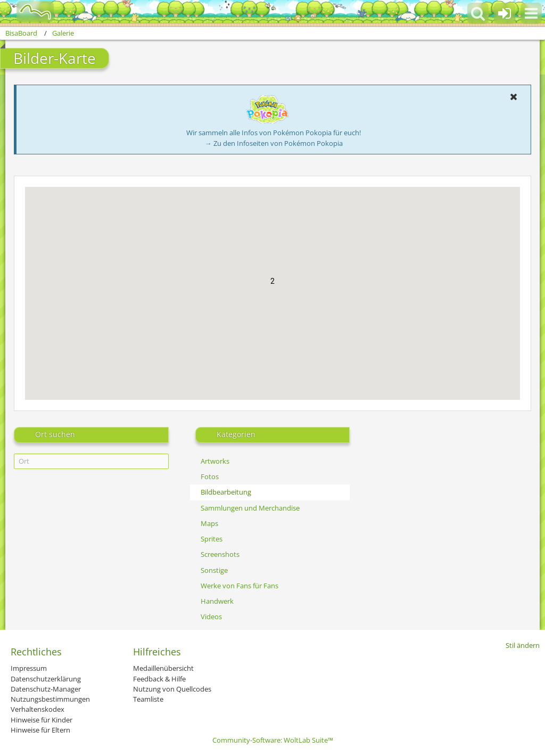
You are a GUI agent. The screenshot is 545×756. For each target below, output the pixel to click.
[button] (531, 13)
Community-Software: (273, 740)
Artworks (215, 461)
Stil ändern (523, 645)
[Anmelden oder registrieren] (505, 13)
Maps (209, 523)
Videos (211, 617)
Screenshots (220, 554)
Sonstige (214, 570)
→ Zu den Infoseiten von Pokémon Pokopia (274, 143)
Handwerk (217, 601)
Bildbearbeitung (226, 492)
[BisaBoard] (28, 12)
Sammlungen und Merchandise (250, 508)
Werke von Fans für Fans (240, 586)
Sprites (212, 539)
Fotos (210, 476)
